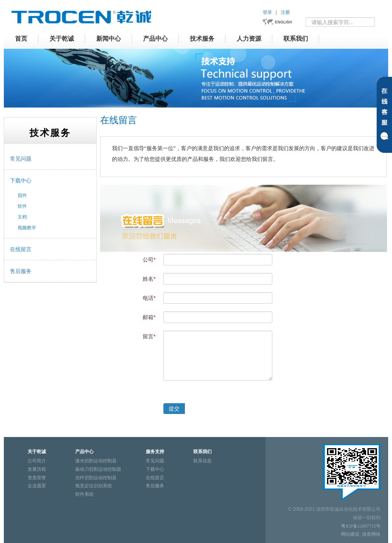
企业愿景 (37, 486)
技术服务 (202, 39)
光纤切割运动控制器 (96, 478)
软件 (22, 206)
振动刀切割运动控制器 (98, 469)
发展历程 (37, 469)
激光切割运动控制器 (96, 461)
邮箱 (149, 317)
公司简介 (37, 461)
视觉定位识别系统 (94, 486)
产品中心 (155, 39)
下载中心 (21, 180)
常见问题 (21, 159)
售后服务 (21, 271)
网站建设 (350, 534)
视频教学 (27, 228)
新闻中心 (109, 39)
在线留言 (21, 249)
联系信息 (203, 461)
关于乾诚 (62, 39)
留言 (149, 336)
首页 (21, 39)
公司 (149, 260)
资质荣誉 (37, 478)
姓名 (149, 279)
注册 (285, 12)
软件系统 (84, 494)
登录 (267, 12)
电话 (149, 298)
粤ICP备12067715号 (361, 526)
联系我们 (296, 39)
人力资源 (249, 39)
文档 (22, 217)
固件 (22, 195)
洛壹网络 (371, 534)
